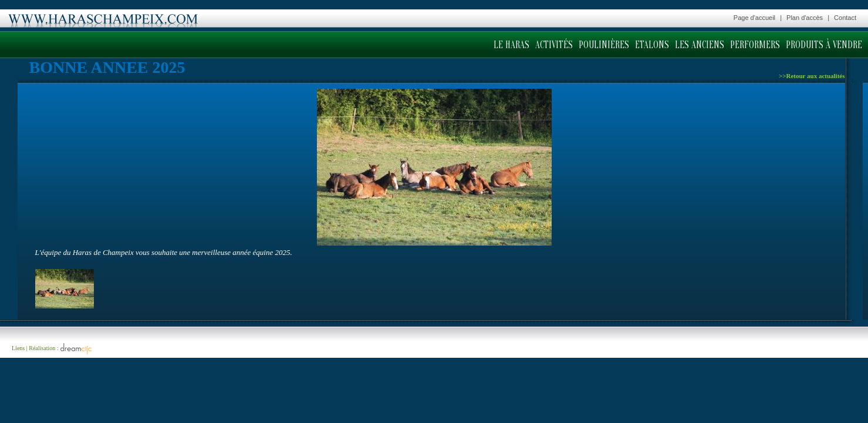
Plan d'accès (805, 18)
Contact (845, 18)
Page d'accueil (754, 18)
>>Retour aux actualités (812, 76)
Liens (18, 348)
